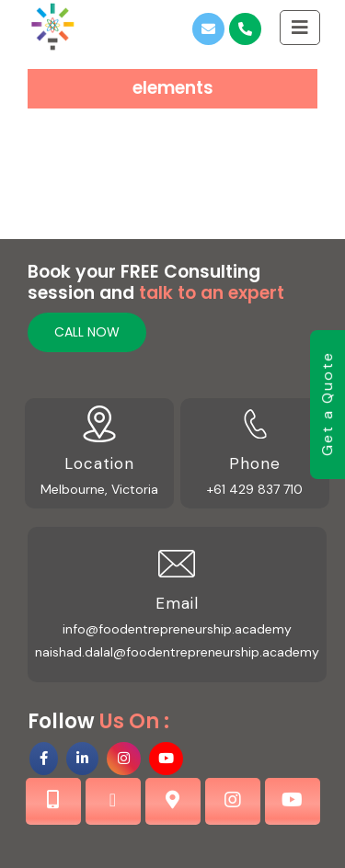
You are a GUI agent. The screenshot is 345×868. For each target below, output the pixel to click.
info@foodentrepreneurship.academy (177, 629)
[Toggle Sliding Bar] (300, 27)
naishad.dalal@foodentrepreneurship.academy (177, 652)
